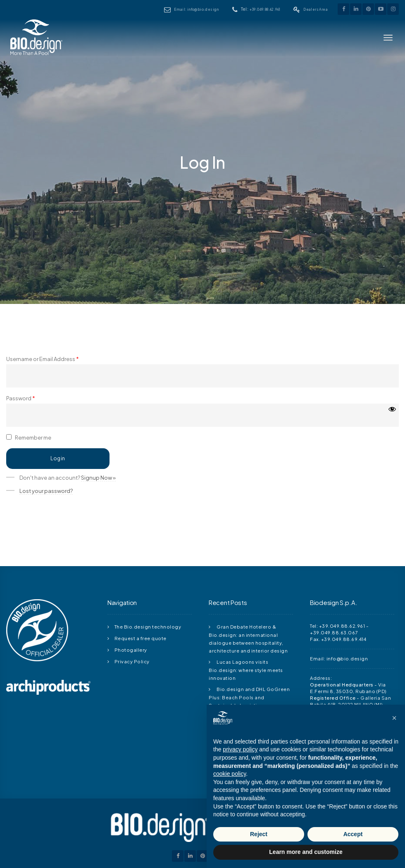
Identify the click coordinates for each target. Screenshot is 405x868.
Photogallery (131, 650)
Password (21, 400)
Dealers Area (316, 9)
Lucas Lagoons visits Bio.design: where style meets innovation (246, 670)
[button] (394, 718)
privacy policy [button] (240, 749)
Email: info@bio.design (197, 9)
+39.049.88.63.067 (334, 632)
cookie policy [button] (230, 774)
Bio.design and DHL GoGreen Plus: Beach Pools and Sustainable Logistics (249, 697)
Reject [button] (259, 834)
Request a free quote (141, 638)
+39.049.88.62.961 (265, 9)
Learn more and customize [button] (306, 852)
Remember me (29, 439)
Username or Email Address (43, 361)
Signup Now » (98, 479)
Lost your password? (46, 493)
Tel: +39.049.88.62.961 (337, 626)
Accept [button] (353, 834)
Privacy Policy (132, 661)
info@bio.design (347, 658)
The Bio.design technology (148, 626)
